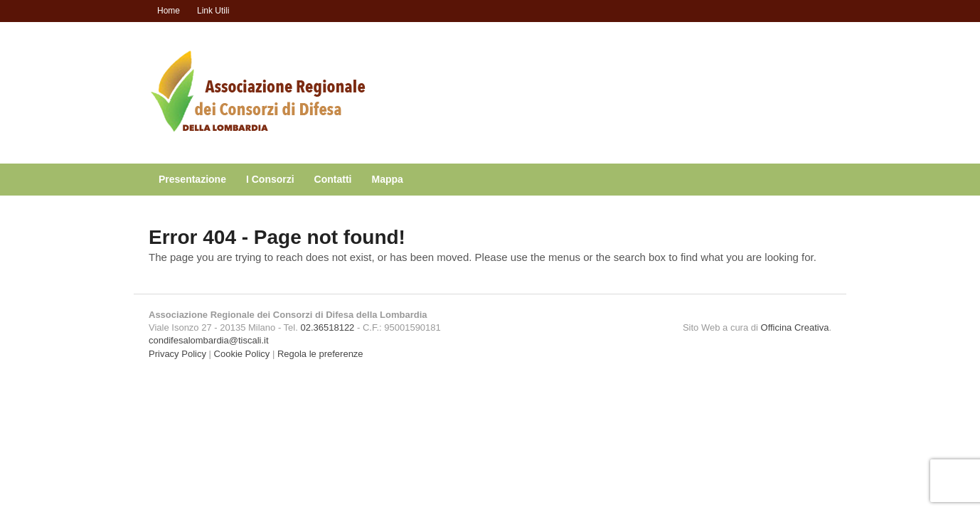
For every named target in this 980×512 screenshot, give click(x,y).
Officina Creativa (795, 327)
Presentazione (192, 179)
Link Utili (213, 11)
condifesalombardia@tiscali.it (209, 340)
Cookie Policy (242, 354)
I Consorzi (270, 179)
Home (169, 11)
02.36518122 (327, 327)
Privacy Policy (177, 354)
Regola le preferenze (320, 354)
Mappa (388, 179)
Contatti (333, 179)
